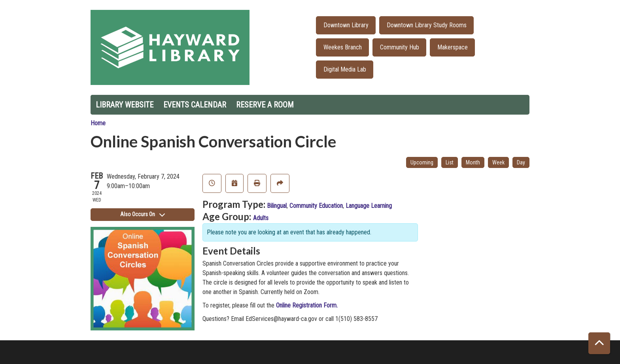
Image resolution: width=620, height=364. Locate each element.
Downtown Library (346, 25)
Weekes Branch (343, 47)
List (450, 162)
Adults (261, 218)
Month (473, 162)
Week (498, 162)
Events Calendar (195, 105)
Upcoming (422, 162)
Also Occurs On (143, 214)
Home (98, 123)
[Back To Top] (599, 343)
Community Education (316, 206)
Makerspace (453, 47)
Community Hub (400, 47)
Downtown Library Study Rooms (427, 25)
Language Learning (369, 206)
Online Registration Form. (307, 305)
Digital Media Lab (345, 69)
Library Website (125, 105)
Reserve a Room (265, 105)
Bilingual (277, 206)
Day (521, 162)
